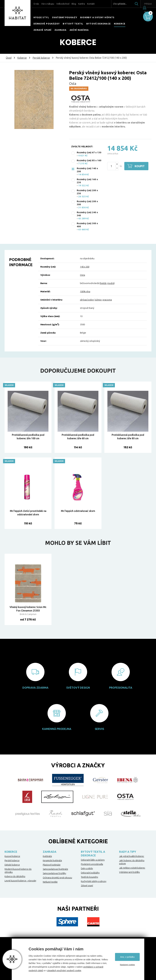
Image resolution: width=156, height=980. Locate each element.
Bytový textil (73, 24)
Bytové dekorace (99, 24)
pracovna (107, 300)
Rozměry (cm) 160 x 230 (87, 181)
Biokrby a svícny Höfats (97, 17)
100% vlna (85, 291)
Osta (73, 84)
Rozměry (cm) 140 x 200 (87, 170)
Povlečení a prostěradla (92, 864)
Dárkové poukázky (47, 24)
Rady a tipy (128, 852)
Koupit (140, 166)
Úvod (9, 58)
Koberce (120, 24)
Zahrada (61, 30)
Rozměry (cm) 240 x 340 (87, 214)
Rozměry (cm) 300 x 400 (87, 225)
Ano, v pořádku (127, 957)
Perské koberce (41, 58)
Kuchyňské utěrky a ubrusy (94, 881)
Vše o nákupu (48, 4)
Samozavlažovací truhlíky (54, 873)
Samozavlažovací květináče (55, 869)
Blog (74, 4)
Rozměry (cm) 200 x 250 (87, 192)
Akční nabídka (79, 30)
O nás (36, 4)
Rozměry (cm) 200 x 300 (87, 203)
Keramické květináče (52, 861)
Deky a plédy (87, 868)
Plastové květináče (52, 865)
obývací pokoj (87, 300)
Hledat (130, 4)
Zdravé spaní (43, 30)
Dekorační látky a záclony (93, 860)
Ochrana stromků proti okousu (57, 878)
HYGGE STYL (41, 17)
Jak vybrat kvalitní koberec (132, 856)
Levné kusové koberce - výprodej (20, 881)
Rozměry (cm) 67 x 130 (89, 152)
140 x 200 (85, 267)
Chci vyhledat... (113, 4)
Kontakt (91, 4)
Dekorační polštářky (90, 873)
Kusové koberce (12, 856)
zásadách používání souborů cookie (64, 971)
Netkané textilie (50, 882)
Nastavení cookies (127, 965)
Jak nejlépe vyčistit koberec (132, 868)
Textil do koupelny (90, 877)
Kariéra (82, 4)
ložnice (98, 300)
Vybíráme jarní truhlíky (129, 872)
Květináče (47, 856)
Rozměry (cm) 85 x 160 (89, 160)
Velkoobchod (63, 4)
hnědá (103, 283)
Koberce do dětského (15, 876)
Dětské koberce (12, 865)
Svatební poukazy (65, 17)
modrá (111, 283)
